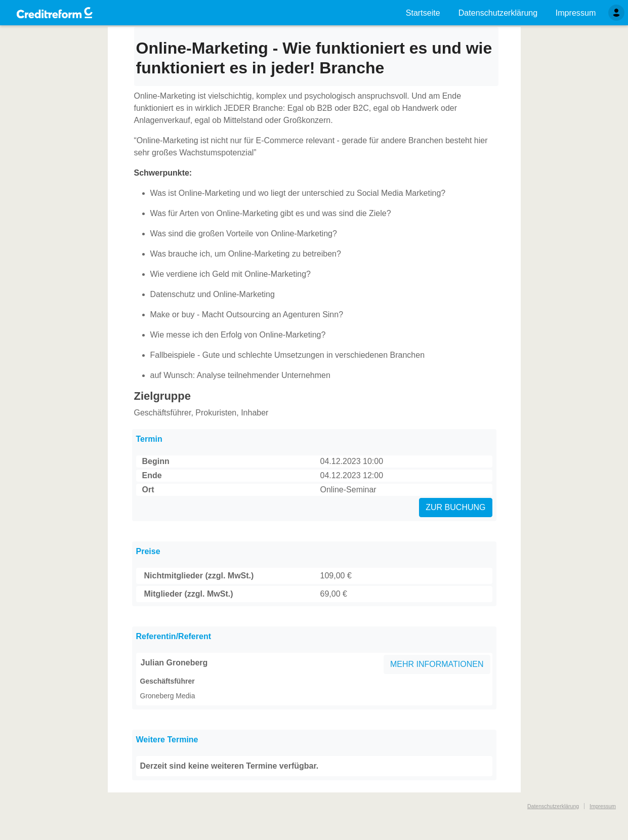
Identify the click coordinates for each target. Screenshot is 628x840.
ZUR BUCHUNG (455, 507)
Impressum (603, 806)
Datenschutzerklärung (553, 806)
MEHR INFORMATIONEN (437, 664)
